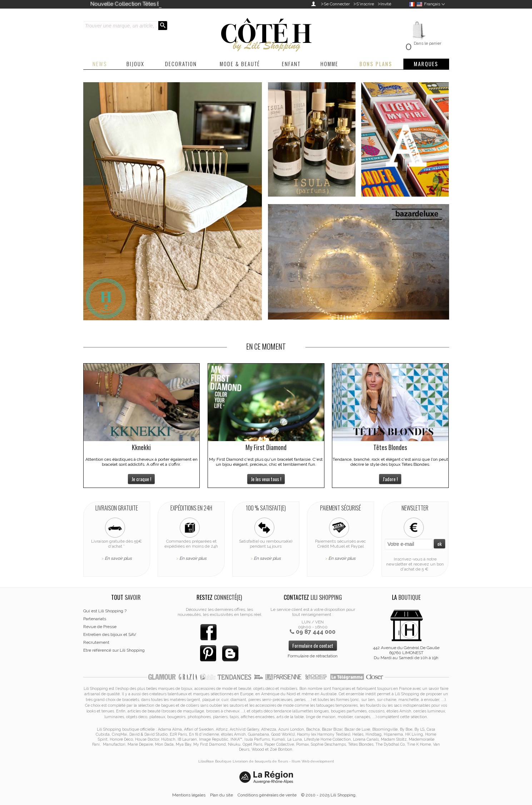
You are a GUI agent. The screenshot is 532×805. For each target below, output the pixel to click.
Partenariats (95, 619)
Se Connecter (337, 4)
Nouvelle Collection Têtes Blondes (134, 4)
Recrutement (96, 642)
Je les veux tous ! (266, 479)
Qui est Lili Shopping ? (105, 611)
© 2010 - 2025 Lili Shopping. (329, 795)
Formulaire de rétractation (313, 656)
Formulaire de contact (313, 645)
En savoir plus (118, 558)
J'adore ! (390, 479)
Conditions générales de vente (267, 795)
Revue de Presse (100, 627)
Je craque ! (141, 479)
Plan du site (222, 795)
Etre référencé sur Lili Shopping (114, 650)
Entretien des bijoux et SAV (110, 634)
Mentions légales (189, 795)
